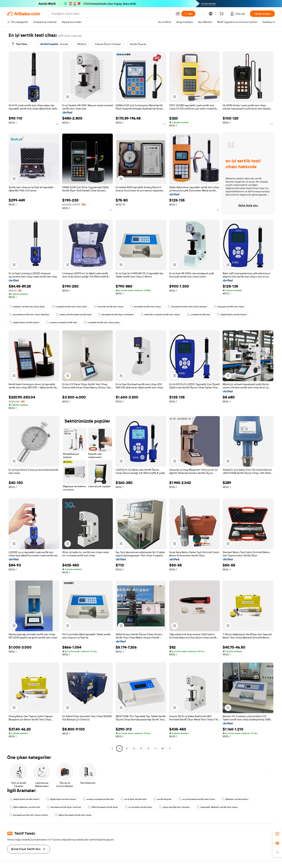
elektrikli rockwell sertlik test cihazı (160, 315)
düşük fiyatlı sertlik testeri (232, 315)
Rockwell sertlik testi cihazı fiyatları (187, 307)
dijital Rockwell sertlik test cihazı (73, 815)
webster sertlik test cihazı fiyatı (27, 307)
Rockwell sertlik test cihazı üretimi (29, 815)
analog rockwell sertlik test (62, 322)
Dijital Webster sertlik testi (25, 807)
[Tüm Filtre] (20, 44)
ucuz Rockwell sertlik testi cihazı (197, 799)
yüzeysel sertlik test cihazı (229, 307)
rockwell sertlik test (198, 315)
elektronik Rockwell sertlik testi (74, 315)
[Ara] (188, 14)
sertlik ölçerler (163, 799)
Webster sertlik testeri (235, 799)
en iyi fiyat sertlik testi (134, 799)
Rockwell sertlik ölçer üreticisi (64, 807)
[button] (178, 14)
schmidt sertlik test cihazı (109, 307)
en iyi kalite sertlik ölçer (139, 807)
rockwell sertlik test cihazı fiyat (69, 307)
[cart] (222, 14)
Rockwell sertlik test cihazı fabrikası (29, 315)
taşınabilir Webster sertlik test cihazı (217, 807)
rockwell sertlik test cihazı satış (102, 322)
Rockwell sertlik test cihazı (146, 307)
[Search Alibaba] (112, 14)
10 (163, 748)
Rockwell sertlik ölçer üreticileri (116, 315)
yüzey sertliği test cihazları (175, 807)
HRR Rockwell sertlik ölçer (103, 807)
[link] (277, 834)
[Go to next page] (170, 748)
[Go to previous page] (112, 748)
